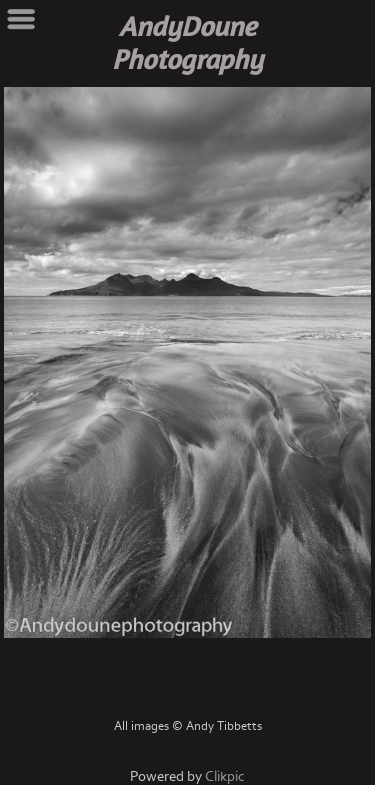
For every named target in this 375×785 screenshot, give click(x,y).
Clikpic (225, 776)
